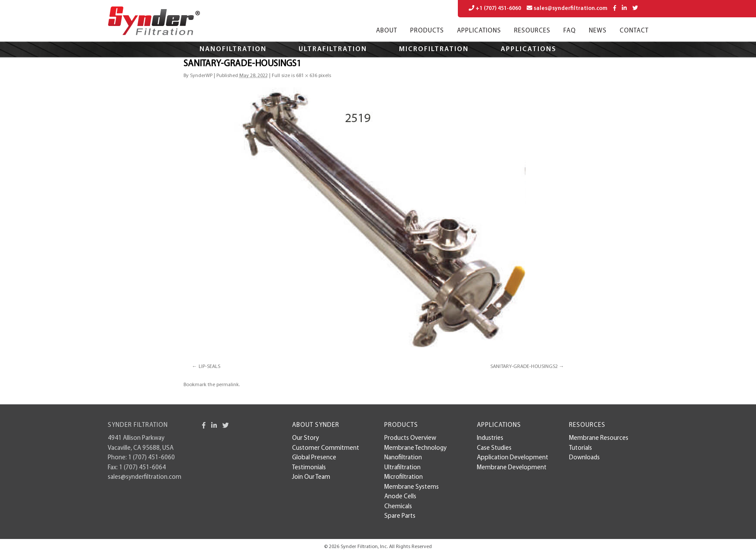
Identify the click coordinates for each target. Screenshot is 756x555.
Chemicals (398, 507)
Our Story (306, 438)
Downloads (584, 458)
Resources (532, 31)
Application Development (513, 458)
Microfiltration (434, 49)
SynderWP (201, 76)
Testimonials (309, 468)
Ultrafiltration (333, 49)
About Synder (316, 425)
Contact (634, 31)
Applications (479, 31)
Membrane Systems (412, 487)
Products (427, 31)
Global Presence (314, 458)
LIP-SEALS (209, 367)
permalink (228, 385)
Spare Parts (400, 516)
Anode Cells (400, 497)
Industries (490, 438)
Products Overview (410, 438)
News (598, 31)
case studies (494, 448)
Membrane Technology (415, 448)
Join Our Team (311, 477)
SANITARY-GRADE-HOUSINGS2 (524, 367)
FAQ (570, 31)
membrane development (512, 468)
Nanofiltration (233, 49)
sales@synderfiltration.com (567, 8)
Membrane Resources (599, 438)
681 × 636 (307, 76)
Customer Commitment (326, 448)
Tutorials (581, 448)
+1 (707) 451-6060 (495, 8)
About (387, 31)
